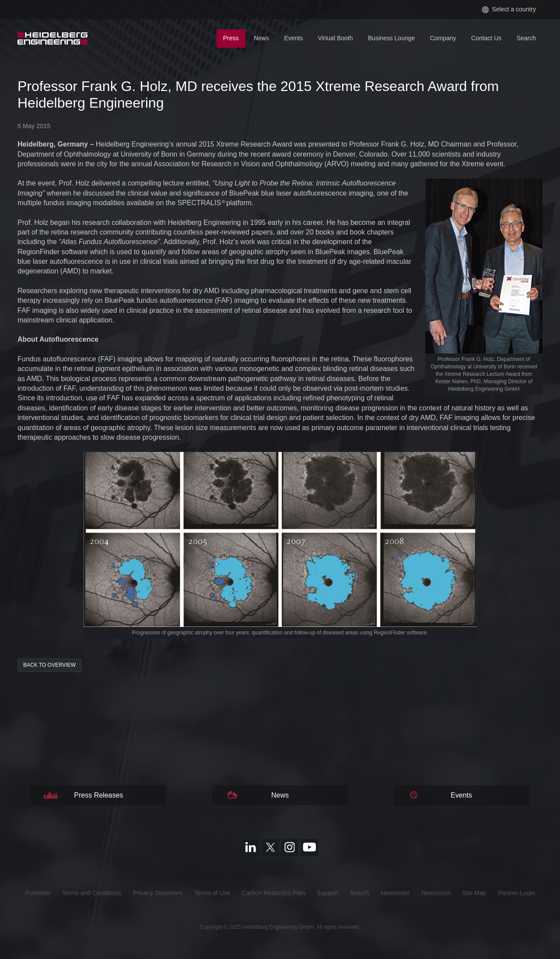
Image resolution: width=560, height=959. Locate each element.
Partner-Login (516, 893)
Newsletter (395, 893)
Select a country (509, 9)
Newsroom (436, 893)
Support (327, 893)
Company (443, 38)
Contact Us (486, 38)
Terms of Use (212, 893)
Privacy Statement (158, 893)
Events (293, 38)
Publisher (38, 893)
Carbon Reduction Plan (274, 893)
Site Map (474, 893)
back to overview (49, 665)
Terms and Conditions (92, 893)
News (261, 38)
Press (231, 38)
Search (526, 38)
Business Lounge (391, 38)
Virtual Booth (336, 38)
